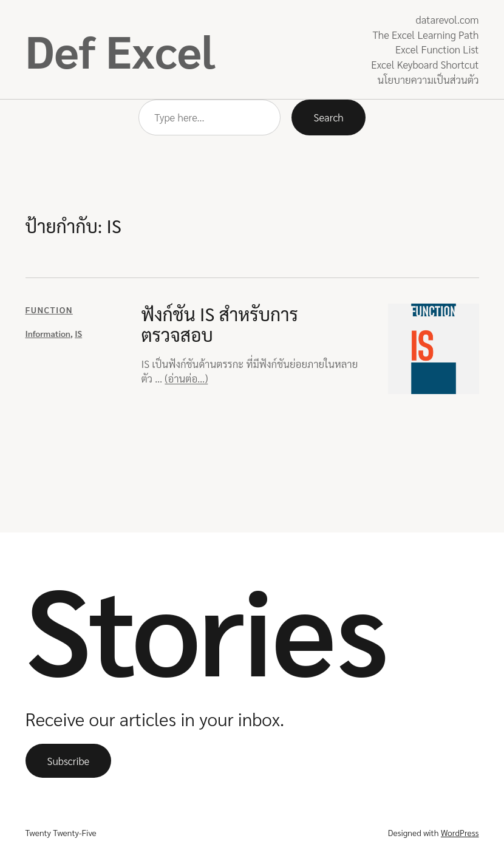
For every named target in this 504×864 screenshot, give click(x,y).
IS (78, 333)
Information (48, 333)
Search (328, 117)
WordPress (460, 832)
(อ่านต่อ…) (186, 378)
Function (49, 310)
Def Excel (120, 49)
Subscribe (69, 761)
